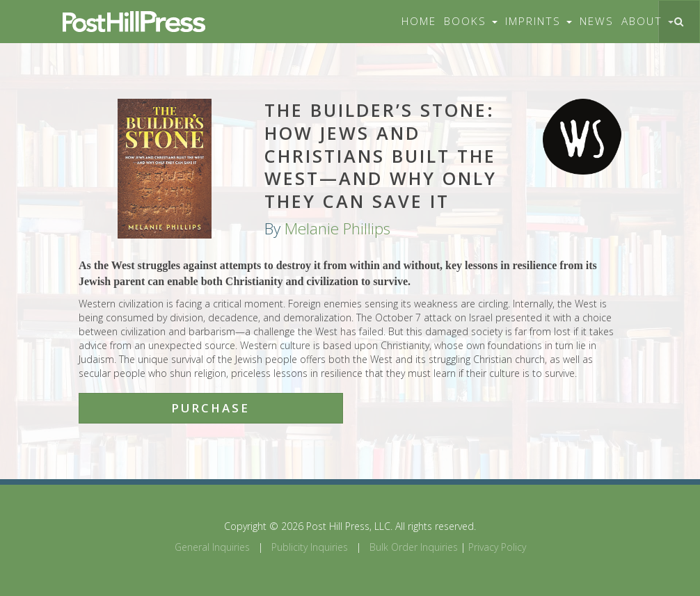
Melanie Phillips (337, 228)
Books (471, 21)
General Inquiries (212, 547)
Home (419, 21)
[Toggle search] (679, 22)
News (597, 21)
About (647, 21)
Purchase (210, 408)
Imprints (539, 21)
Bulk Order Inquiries (414, 547)
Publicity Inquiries (310, 547)
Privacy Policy (497, 547)
